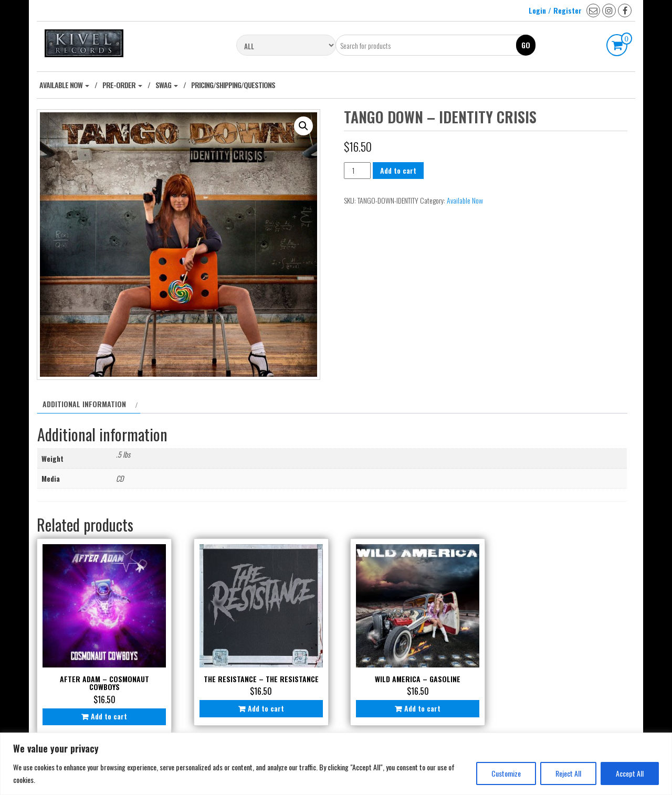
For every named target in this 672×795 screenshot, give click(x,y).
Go (526, 45)
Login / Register (555, 10)
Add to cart (398, 170)
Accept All (630, 773)
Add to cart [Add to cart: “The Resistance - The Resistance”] (259, 711)
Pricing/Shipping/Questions (233, 85)
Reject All (568, 773)
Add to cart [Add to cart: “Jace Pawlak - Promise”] (565, 703)
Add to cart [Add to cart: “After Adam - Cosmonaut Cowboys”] (107, 711)
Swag (167, 85)
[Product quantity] (357, 170)
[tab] (89, 404)
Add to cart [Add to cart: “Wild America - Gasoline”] (412, 703)
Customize (506, 773)
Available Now (64, 85)
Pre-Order (122, 85)
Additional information (84, 404)
